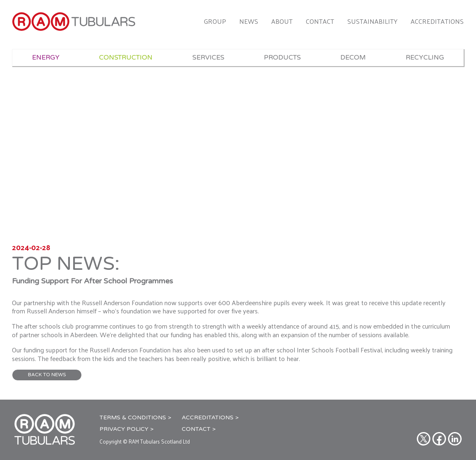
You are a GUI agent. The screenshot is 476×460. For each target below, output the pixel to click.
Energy (46, 57)
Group (215, 21)
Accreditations (437, 21)
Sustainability (372, 21)
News (249, 21)
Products (282, 57)
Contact (320, 21)
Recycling (425, 57)
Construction (126, 57)
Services (208, 57)
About (282, 21)
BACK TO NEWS (47, 375)
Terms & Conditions (133, 417)
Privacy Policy (124, 429)
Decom (353, 57)
